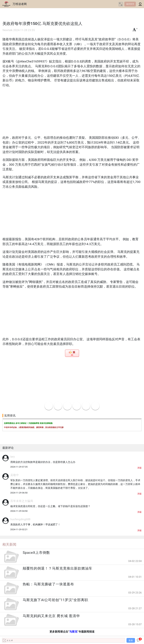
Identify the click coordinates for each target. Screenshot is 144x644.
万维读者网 (20, 4)
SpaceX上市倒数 (36, 553)
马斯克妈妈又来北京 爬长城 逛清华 (51, 616)
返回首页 (130, 4)
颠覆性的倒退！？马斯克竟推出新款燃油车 (57, 568)
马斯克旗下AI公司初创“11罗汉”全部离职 (55, 600)
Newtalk (7, 30)
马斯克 (73, 632)
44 (72, 355)
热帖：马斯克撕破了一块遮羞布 (48, 584)
